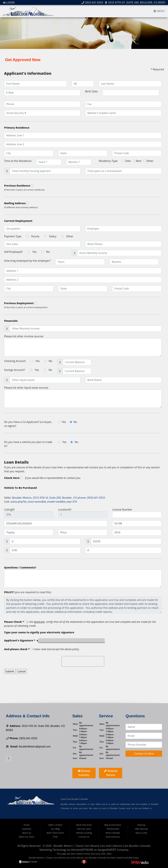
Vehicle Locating (84, 833)
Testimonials (113, 829)
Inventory (27, 829)
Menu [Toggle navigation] (159, 11)
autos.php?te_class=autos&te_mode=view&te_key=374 (44, 502)
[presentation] (83, 661)
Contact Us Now (144, 754)
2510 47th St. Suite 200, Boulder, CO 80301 (135, 2)
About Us (27, 833)
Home (27, 825)
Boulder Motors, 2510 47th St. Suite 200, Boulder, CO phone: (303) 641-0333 (59, 498)
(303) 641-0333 (92, 2)
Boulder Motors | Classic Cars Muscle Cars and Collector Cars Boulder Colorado (102, 846)
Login (9, 2)
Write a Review (113, 833)
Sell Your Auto (84, 829)
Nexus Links (141, 833)
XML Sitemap (141, 829)
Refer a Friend (55, 825)
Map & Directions (113, 825)
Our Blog (55, 829)
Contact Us (84, 837)
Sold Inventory (113, 837)
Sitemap (141, 825)
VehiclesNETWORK (82, 850)
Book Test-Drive (84, 825)
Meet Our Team (27, 837)
